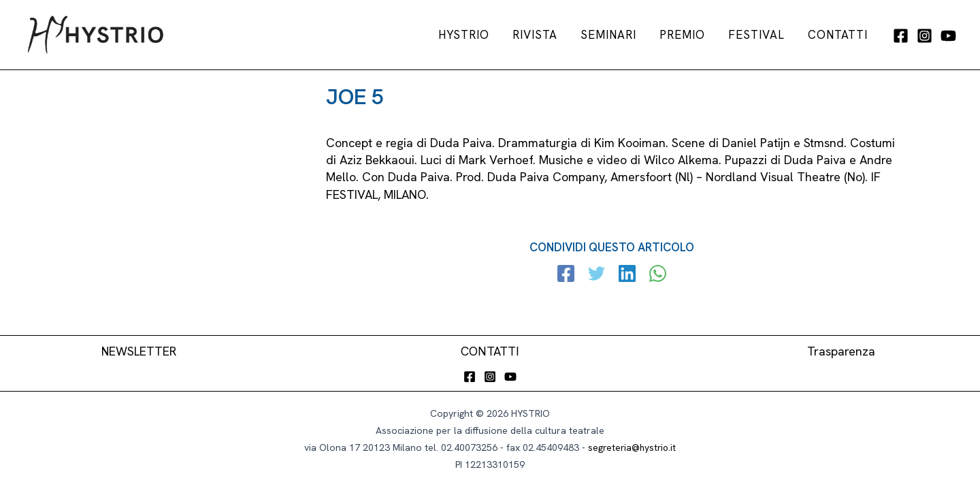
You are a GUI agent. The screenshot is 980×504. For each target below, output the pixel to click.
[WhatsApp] (657, 275)
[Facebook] (901, 36)
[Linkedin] (627, 275)
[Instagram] (925, 36)
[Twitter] (597, 275)
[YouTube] (948, 36)
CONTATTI (490, 351)
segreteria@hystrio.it (632, 447)
